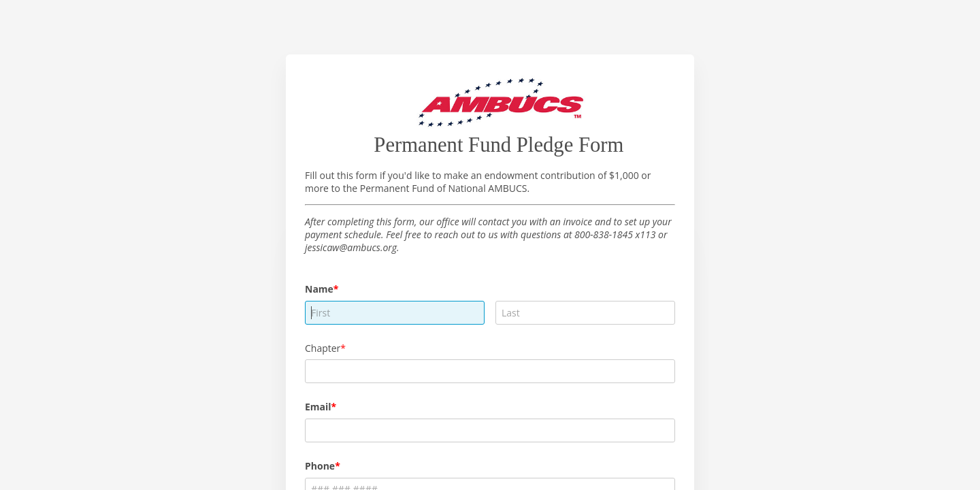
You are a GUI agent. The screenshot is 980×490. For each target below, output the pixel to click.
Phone (320, 466)
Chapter (323, 348)
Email (318, 407)
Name (319, 289)
